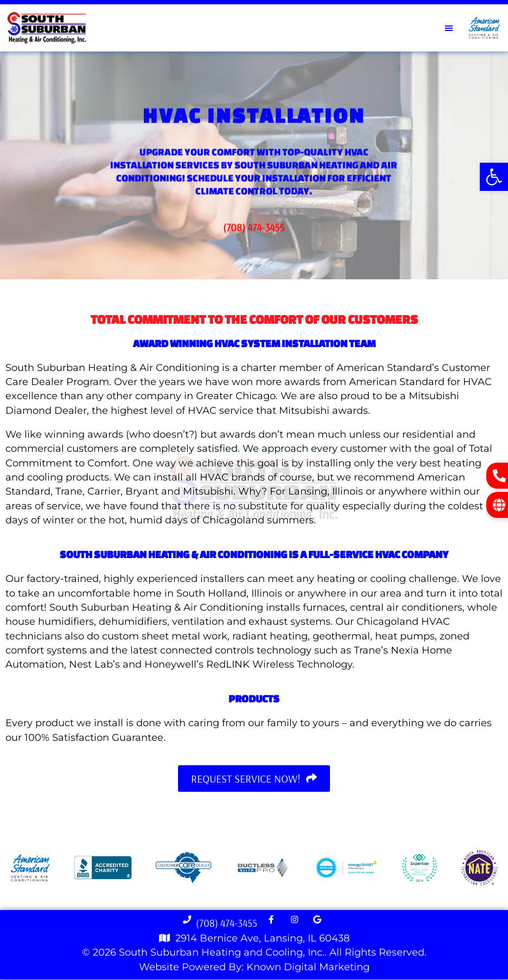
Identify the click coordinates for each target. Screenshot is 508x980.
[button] (494, 177)
